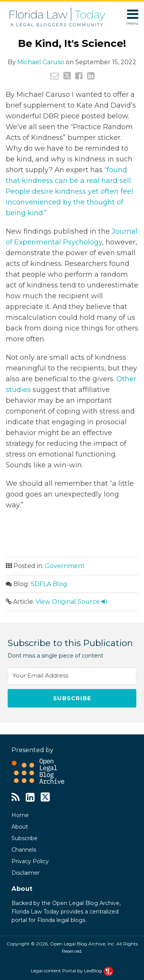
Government (65, 566)
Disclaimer (26, 873)
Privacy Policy (30, 861)
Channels (24, 850)
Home (20, 815)
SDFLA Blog (49, 584)
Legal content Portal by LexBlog (72, 971)
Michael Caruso (41, 62)
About (20, 827)
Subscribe (25, 838)
